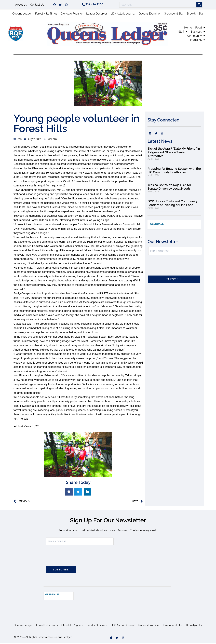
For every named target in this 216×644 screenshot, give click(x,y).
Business (198, 33)
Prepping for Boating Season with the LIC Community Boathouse (174, 172)
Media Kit (198, 41)
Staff (183, 33)
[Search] (199, 5)
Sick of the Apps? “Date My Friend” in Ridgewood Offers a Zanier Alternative (174, 153)
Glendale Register (72, 15)
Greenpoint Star (174, 15)
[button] (69, 493)
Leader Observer (97, 15)
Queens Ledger (22, 15)
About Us (21, 5)
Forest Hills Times (46, 15)
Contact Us (37, 5)
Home (188, 29)
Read (200, 29)
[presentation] (174, 268)
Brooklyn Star (195, 15)
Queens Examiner (150, 15)
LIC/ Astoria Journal (123, 15)
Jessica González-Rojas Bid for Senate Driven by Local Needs (169, 188)
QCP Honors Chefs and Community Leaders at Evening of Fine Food (172, 204)
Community (196, 37)
